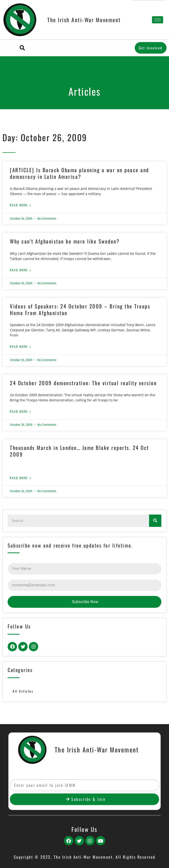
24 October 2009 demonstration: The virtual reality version (83, 383)
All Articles (23, 691)
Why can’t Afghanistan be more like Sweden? (65, 241)
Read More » (21, 205)
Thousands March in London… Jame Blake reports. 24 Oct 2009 (79, 451)
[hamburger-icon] (158, 20)
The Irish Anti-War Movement (84, 20)
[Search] (155, 521)
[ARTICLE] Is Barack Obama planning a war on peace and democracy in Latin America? (79, 173)
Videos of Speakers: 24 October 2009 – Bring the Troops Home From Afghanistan (80, 309)
